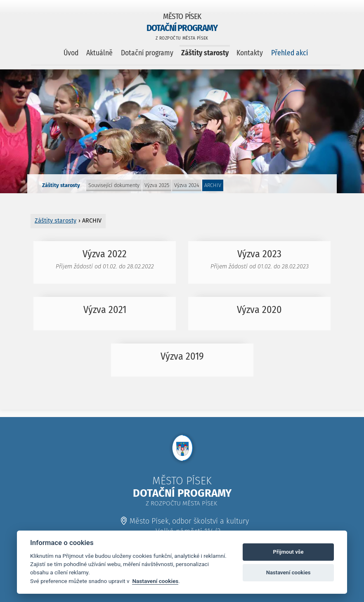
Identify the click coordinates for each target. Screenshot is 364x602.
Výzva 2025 (157, 185)
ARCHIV (213, 185)
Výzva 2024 (187, 185)
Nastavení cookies (155, 581)
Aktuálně (99, 53)
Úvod (71, 53)
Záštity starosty (205, 53)
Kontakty (250, 53)
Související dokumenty (114, 185)
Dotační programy (147, 53)
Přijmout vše (288, 552)
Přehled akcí (290, 53)
